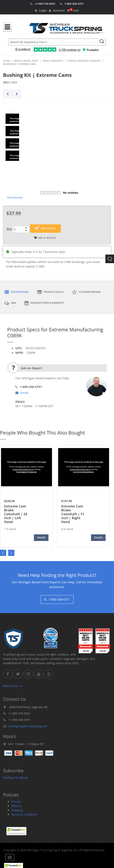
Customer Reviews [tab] (86, 292)
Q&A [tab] (10, 303)
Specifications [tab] (16, 292)
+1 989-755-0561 (19, 713)
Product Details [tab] (51, 292)
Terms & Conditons (24, 814)
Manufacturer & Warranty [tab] (44, 303)
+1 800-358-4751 (19, 720)
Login (41, 10)
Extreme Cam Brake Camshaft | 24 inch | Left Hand (16, 514)
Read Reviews (15, 198)
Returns (17, 806)
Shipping (17, 810)
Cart (73, 10)
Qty (9, 229)
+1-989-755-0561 (45, 4)
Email (22, 393)
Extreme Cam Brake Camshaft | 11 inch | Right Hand (73, 514)
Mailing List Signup (16, 778)
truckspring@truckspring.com (28, 726)
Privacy (16, 802)
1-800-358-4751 (74, 4)
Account (57, 10)
